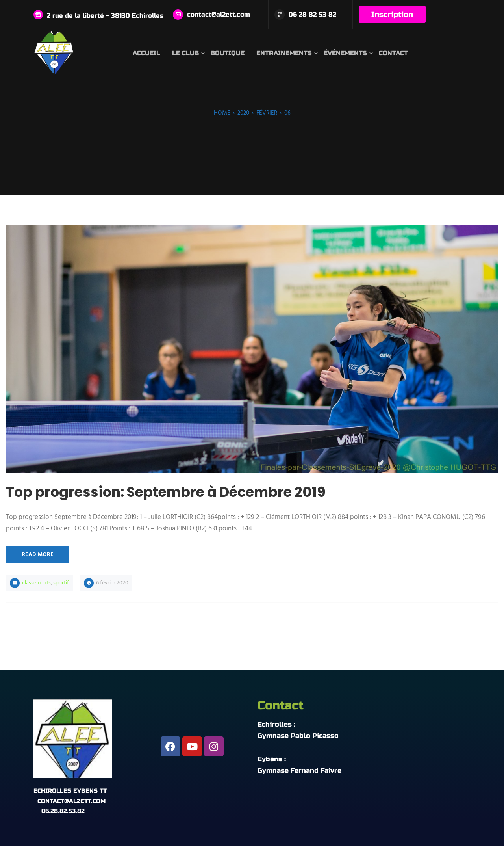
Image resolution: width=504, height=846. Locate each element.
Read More (38, 555)
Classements (36, 583)
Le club (185, 53)
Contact (393, 53)
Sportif (61, 583)
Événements (345, 53)
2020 (243, 113)
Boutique (228, 53)
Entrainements (284, 53)
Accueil (146, 53)
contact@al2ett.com (219, 14)
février (267, 113)
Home (222, 113)
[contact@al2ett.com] (178, 15)
